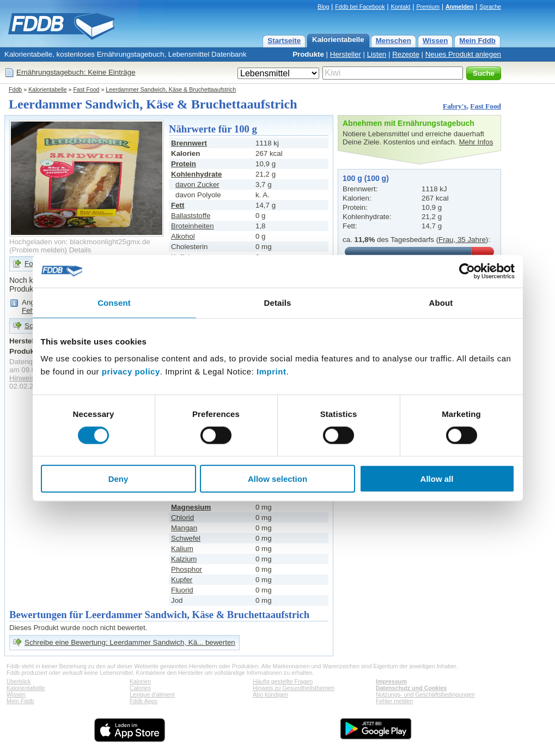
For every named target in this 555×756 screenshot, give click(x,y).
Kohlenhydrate (196, 174)
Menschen (394, 41)
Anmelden (460, 7)
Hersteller (346, 54)
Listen (377, 54)
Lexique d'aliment (152, 694)
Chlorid (182, 518)
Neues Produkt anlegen (463, 54)
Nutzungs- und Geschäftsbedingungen (425, 694)
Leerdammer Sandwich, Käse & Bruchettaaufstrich (171, 89)
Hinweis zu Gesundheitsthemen (294, 688)
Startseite (284, 41)
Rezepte (406, 54)
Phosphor (187, 569)
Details (80, 250)
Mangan (184, 528)
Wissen (435, 41)
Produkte (308, 54)
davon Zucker (197, 185)
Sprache (490, 7)
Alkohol (183, 236)
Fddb (15, 89)
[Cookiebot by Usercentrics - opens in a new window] (467, 271)
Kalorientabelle (338, 40)
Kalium (182, 549)
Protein (184, 164)
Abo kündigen (270, 694)
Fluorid (182, 590)
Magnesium (191, 507)
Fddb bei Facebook (360, 7)
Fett (178, 205)
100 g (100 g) (366, 178)
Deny (118, 479)
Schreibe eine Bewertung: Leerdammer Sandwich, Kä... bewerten (130, 642)
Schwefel (186, 538)
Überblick (19, 681)
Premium (428, 7)
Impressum (391, 681)
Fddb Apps (144, 701)
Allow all (437, 479)
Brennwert (189, 143)
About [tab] (441, 302)
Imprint (271, 371)
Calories (140, 688)
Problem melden (38, 250)
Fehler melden (394, 701)
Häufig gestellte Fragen (283, 681)
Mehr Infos (476, 142)
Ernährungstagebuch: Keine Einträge (76, 72)
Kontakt (400, 7)
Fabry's (455, 106)
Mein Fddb (477, 41)
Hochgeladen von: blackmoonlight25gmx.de (80, 242)
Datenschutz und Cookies (411, 688)
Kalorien (140, 681)
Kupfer (182, 580)
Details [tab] (278, 302)
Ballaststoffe (191, 216)
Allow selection (277, 479)
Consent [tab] (114, 302)
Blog (323, 7)
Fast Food (87, 89)
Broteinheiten (193, 226)
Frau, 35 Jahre (462, 240)
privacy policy (131, 371)
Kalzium (184, 559)
